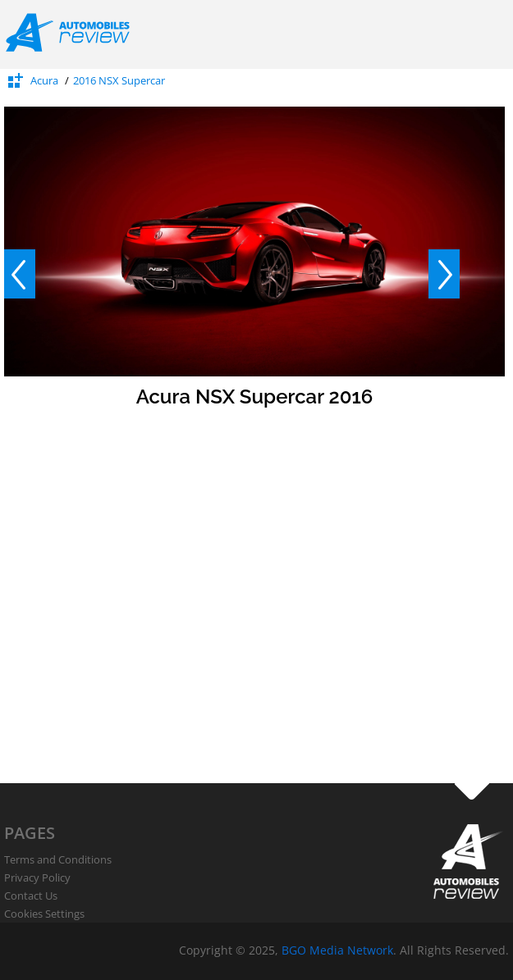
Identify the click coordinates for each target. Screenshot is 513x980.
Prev (20, 274)
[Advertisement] (154, 629)
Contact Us (31, 896)
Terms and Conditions (58, 859)
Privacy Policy (37, 877)
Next (444, 274)
